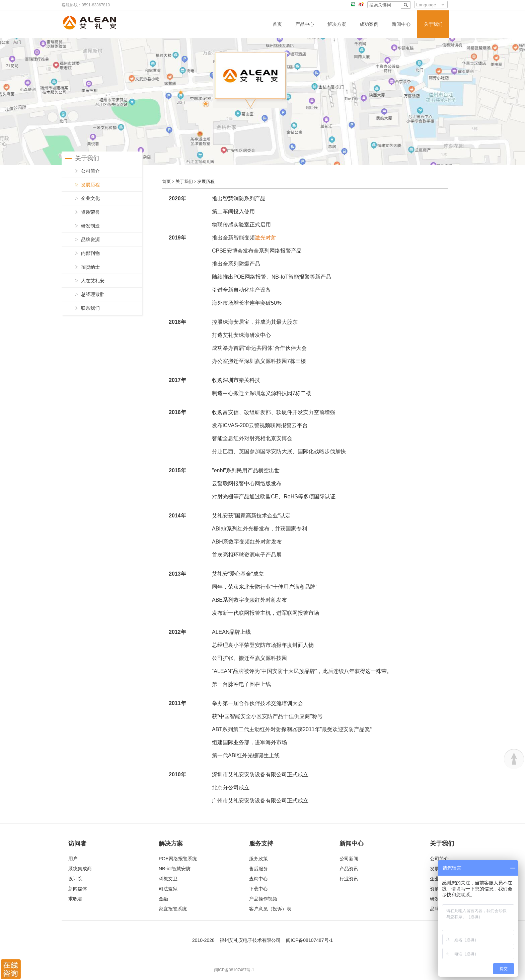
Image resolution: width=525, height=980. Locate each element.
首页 (277, 24)
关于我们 (433, 24)
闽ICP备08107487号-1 (309, 940)
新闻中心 (401, 24)
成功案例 (369, 24)
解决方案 (337, 24)
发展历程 (206, 181)
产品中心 (305, 24)
